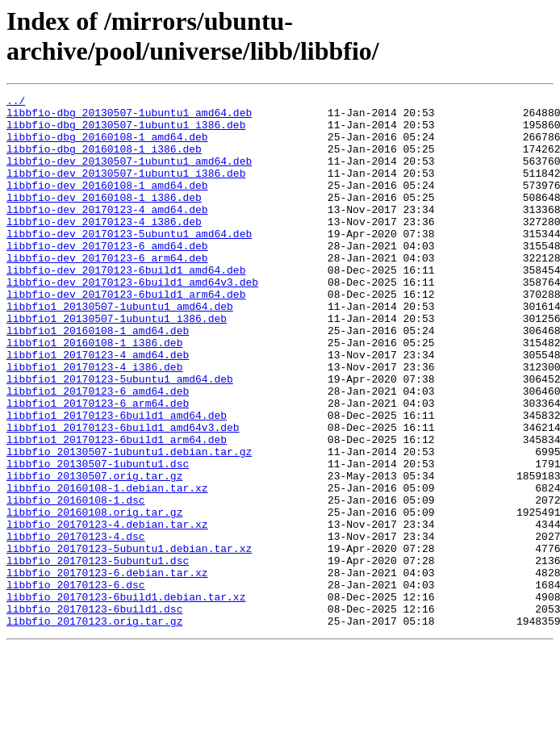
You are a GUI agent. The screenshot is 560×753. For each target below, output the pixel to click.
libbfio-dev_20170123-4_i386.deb (104, 248)
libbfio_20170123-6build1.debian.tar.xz (126, 698)
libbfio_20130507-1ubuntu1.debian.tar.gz (129, 524)
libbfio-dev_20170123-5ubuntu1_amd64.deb (129, 262)
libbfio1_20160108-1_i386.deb (94, 393)
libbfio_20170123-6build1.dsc (94, 713)
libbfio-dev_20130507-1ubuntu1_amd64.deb (129, 175)
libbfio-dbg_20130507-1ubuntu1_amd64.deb (129, 117)
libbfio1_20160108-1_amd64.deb (98, 379)
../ (16, 102)
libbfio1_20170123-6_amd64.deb (98, 451)
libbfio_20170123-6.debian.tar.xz (107, 669)
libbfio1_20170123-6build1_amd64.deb (117, 480)
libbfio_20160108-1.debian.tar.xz (107, 567)
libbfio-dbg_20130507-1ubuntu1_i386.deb (126, 132)
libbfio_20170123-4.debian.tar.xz (107, 611)
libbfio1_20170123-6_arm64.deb (98, 466)
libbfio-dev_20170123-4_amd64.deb (107, 233)
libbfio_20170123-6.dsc (76, 684)
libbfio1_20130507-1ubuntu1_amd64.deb (120, 349)
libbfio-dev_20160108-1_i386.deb (104, 219)
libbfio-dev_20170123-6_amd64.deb (107, 277)
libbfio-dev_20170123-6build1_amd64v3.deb (132, 320)
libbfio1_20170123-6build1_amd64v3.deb (123, 495)
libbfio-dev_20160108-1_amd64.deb (107, 204)
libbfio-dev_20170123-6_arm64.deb (107, 291)
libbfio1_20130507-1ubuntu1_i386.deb (117, 364)
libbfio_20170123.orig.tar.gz (94, 727)
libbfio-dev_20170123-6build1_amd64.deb (126, 306)
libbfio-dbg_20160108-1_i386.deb (104, 161)
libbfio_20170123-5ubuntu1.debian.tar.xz (129, 640)
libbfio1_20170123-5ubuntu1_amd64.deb (120, 437)
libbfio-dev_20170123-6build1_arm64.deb (126, 335)
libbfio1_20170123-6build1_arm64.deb (117, 509)
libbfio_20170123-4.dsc (76, 625)
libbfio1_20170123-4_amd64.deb (98, 408)
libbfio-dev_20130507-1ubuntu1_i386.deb (126, 190)
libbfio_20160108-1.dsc (76, 582)
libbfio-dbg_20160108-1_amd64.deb (107, 146)
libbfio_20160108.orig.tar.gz (94, 596)
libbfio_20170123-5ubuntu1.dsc (98, 655)
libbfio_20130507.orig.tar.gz (94, 553)
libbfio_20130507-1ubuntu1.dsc (98, 538)
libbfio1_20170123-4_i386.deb (94, 422)
